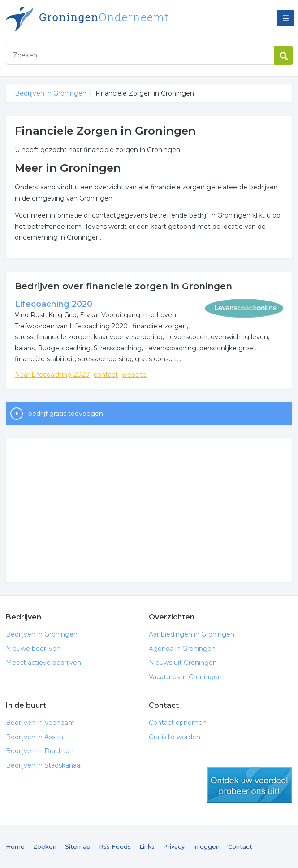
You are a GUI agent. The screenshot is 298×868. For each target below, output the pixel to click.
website (134, 375)
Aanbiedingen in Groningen (192, 634)
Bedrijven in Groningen (118, 19)
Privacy (174, 846)
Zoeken (45, 846)
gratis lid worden (250, 785)
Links (147, 846)
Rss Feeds (115, 846)
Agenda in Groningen (182, 649)
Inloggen (206, 846)
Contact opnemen (178, 723)
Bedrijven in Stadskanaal (44, 765)
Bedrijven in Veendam (40, 723)
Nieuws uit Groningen (183, 663)
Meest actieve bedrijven (43, 663)
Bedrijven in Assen (35, 737)
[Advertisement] (149, 510)
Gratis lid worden (175, 737)
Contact (240, 846)
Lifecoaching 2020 (54, 304)
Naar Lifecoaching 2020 (52, 375)
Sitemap (78, 846)
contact (106, 375)
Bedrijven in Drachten (40, 751)
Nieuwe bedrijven (33, 649)
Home (15, 846)
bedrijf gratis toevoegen (66, 414)
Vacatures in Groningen (185, 677)
